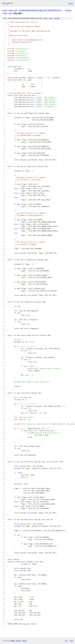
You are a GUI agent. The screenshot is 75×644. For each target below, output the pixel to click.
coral (4, 10)
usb (5, 13)
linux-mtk (13, 10)
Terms (24, 641)
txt (66, 641)
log (51, 18)
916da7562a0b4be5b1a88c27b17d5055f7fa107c (40, 10)
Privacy (18, 641)
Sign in (71, 3)
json (71, 641)
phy (10, 13)
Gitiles (13, 641)
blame (57, 18)
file (45, 18)
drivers (69, 10)
